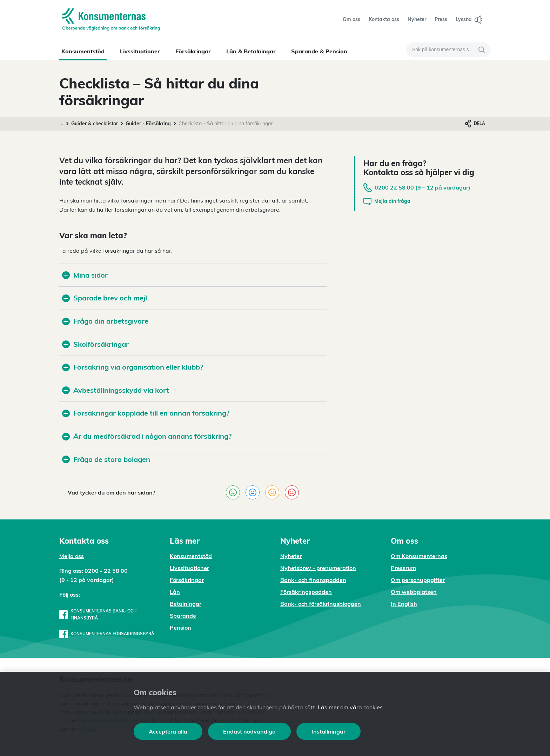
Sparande (183, 616)
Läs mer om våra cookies (350, 707)
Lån (175, 592)
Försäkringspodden (306, 592)
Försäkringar (193, 51)
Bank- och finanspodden (313, 580)
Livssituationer (140, 51)
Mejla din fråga (387, 202)
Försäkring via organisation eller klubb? (133, 367)
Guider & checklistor (95, 124)
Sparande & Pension (319, 51)
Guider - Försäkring (148, 124)
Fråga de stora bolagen (106, 459)
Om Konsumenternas (419, 556)
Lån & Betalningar (251, 51)
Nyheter (291, 556)
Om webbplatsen (414, 592)
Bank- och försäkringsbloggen (321, 604)
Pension (180, 628)
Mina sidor (85, 275)
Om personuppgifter (418, 580)
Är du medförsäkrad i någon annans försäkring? (147, 436)
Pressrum (403, 568)
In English (404, 604)
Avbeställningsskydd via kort (116, 390)
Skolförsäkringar (96, 344)
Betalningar (186, 604)
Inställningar (328, 731)
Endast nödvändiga (249, 731)
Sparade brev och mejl (105, 298)
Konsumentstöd (83, 51)
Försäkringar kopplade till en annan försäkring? (146, 413)
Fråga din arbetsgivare (105, 321)
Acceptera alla (168, 731)
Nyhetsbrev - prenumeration (318, 568)
